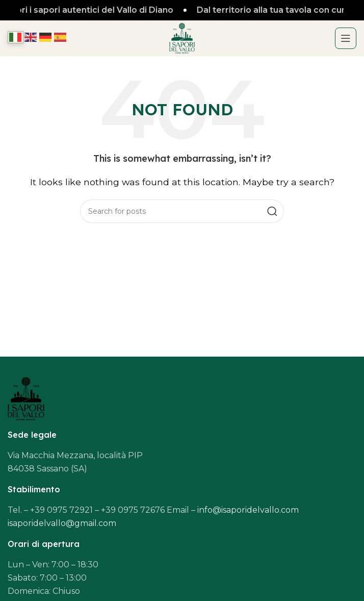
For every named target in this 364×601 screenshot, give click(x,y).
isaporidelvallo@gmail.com (62, 523)
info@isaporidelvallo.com (248, 510)
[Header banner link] (182, 10)
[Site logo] (182, 37)
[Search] (182, 211)
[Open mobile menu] (346, 38)
